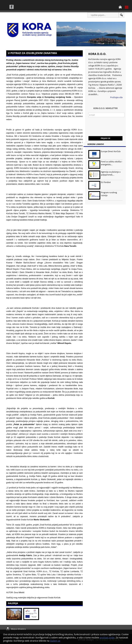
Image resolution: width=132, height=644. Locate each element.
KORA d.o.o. (97, 54)
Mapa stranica (18, 629)
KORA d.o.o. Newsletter (106, 108)
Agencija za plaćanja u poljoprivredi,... (111, 173)
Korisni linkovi (96, 144)
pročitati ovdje (107, 638)
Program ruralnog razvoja (109, 194)
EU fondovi (106, 182)
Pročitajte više (116, 97)
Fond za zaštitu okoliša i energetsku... (112, 163)
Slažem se (55, 641)
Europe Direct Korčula (111, 151)
